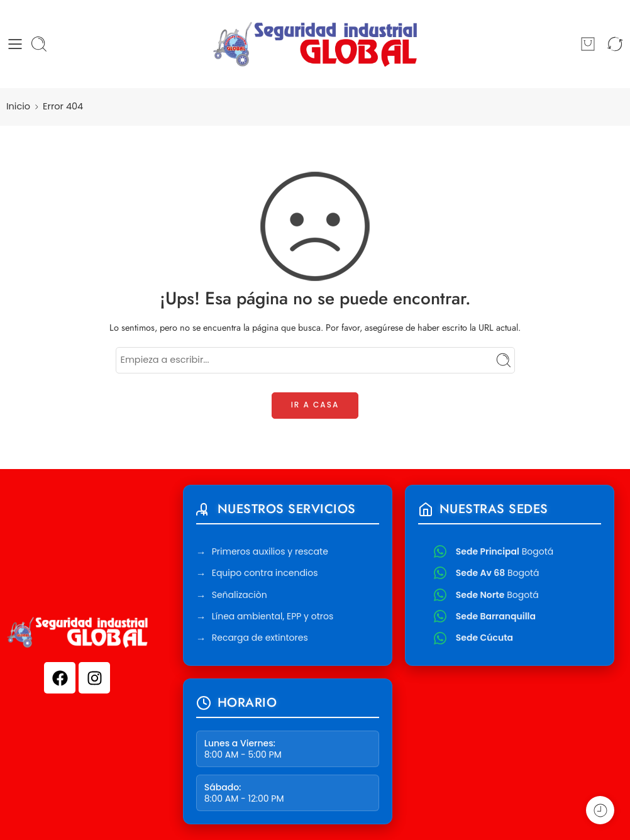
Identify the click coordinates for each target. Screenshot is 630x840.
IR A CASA (315, 405)
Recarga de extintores (260, 639)
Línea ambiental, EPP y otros (273, 618)
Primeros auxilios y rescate (270, 553)
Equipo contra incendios (265, 575)
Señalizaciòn (240, 597)
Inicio (18, 106)
